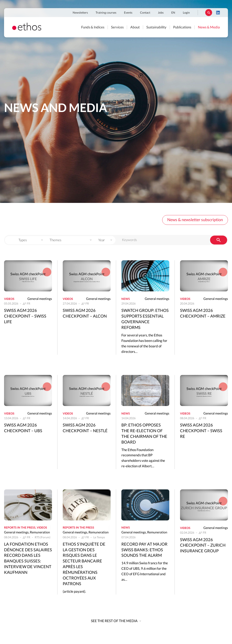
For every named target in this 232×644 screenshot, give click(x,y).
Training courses (106, 13)
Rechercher (209, 13)
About (135, 27)
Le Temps (99, 537)
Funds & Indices (93, 27)
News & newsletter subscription (195, 220)
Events (128, 13)
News (126, 299)
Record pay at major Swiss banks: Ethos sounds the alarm (144, 550)
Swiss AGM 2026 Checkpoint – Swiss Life (25, 316)
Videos (9, 299)
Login (186, 13)
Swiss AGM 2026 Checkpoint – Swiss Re (201, 431)
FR (29, 304)
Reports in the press (20, 528)
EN (173, 13)
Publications (182, 27)
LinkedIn (218, 13)
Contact (145, 13)
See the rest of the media (114, 621)
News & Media (209, 27)
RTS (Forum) (43, 537)
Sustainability (156, 27)
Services (117, 27)
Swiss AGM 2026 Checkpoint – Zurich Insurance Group (203, 546)
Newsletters (80, 13)
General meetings (40, 299)
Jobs (161, 13)
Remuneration (40, 532)
